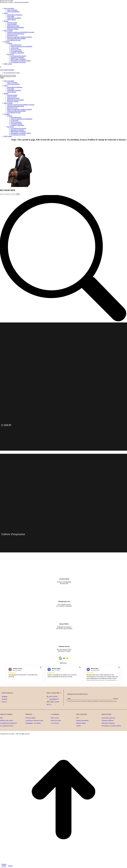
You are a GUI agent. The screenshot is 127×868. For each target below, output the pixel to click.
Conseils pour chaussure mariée (34, 720)
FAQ (1, 718)
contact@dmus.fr (54, 699)
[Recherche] (8, 76)
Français (3, 864)
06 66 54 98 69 (53, 696)
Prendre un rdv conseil (6, 720)
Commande (11, 70)
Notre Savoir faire (56, 720)
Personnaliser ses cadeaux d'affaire (111, 726)
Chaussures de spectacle (108, 718)
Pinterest (4, 702)
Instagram (5, 696)
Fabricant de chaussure (108, 723)
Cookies (78, 726)
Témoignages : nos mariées (33, 723)
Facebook (4, 699)
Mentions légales (81, 723)
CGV (78, 718)
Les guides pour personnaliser (8, 723)
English (3, 866)
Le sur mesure (55, 723)
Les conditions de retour (7, 726)
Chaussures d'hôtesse (108, 720)
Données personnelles (82, 720)
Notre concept (55, 718)
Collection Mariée (30, 718)
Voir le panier (4, 70)
